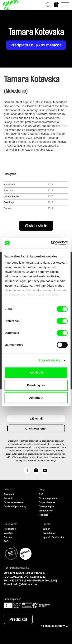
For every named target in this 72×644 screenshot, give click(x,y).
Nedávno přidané (48, 498)
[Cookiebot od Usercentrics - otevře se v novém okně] (51, 243)
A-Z (41, 494)
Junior (46, 529)
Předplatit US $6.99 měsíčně (36, 45)
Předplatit (18, 619)
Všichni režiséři (36, 226)
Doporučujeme (47, 502)
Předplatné (10, 529)
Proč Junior (49, 533)
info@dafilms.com (25, 584)
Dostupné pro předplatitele (46, 509)
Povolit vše (36, 372)
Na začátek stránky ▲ (54, 626)
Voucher (8, 533)
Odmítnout (36, 398)
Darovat (8, 537)
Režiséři (43, 515)
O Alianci (9, 494)
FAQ (6, 541)
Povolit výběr (36, 385)
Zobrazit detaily (50, 360)
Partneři (8, 498)
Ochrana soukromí (14, 502)
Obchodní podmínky (15, 506)
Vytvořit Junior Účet (54, 537)
